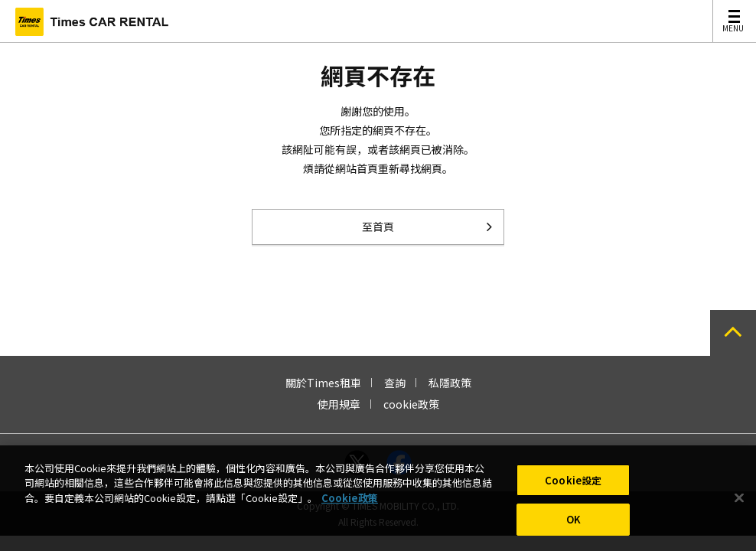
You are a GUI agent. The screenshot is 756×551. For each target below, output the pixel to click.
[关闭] (739, 503)
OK (574, 525)
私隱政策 (450, 383)
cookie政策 (411, 404)
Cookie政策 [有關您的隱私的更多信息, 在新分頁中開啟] (350, 502)
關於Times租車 (323, 383)
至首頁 (378, 227)
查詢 (395, 383)
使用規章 (339, 404)
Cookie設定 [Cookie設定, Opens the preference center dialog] (573, 485)
